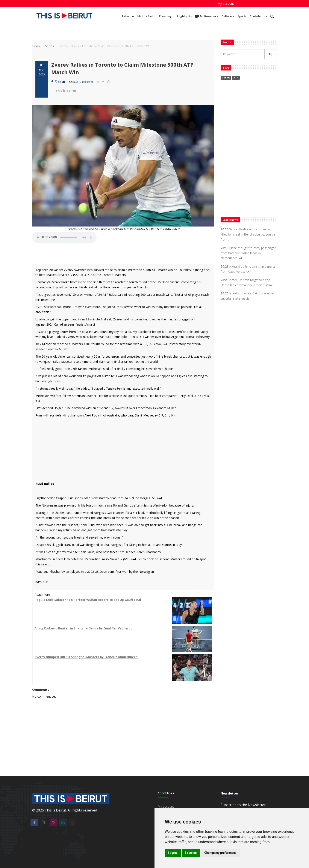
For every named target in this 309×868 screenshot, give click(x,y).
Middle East (147, 16)
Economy (167, 16)
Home (36, 46)
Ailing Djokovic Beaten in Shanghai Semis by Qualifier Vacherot (83, 628)
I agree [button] (173, 853)
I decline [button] (191, 853)
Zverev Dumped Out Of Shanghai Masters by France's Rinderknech (86, 657)
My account (226, 4)
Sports (242, 16)
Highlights (184, 16)
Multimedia (207, 16)
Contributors (258, 16)
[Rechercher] (271, 54)
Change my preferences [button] (220, 853)
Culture (228, 16)
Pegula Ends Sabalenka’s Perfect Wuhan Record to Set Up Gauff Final (88, 600)
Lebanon (128, 16)
